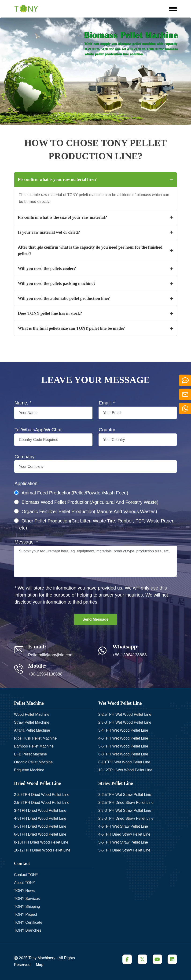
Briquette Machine (29, 770)
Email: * (107, 403)
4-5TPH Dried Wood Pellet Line (40, 818)
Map (40, 964)
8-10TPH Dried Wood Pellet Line (41, 842)
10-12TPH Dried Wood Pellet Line (42, 850)
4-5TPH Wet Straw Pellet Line (123, 826)
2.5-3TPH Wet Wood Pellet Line (125, 722)
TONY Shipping (27, 906)
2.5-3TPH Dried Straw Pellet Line (126, 818)
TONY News (24, 890)
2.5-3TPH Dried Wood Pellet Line (42, 802)
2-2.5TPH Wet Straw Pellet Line (125, 794)
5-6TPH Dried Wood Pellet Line (40, 826)
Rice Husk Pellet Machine (35, 738)
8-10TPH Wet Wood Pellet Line (124, 762)
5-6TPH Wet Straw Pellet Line (123, 842)
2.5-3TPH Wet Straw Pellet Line (125, 810)
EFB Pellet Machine (31, 754)
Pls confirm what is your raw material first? (95, 179)
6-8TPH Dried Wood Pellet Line (40, 834)
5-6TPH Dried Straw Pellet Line (124, 850)
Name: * (23, 403)
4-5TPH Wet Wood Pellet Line (123, 738)
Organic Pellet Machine (33, 762)
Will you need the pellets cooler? (95, 268)
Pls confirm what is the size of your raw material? (95, 217)
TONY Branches (28, 930)
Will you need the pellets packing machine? (95, 283)
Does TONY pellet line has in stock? (95, 313)
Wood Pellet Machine (32, 714)
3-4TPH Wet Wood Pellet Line (123, 730)
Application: (27, 483)
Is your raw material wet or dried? (95, 232)
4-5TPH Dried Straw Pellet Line (124, 834)
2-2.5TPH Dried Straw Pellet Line (126, 802)
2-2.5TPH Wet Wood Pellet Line (125, 714)
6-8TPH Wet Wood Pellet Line (123, 754)
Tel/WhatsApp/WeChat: (39, 430)
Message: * (26, 542)
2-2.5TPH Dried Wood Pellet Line (42, 794)
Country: (108, 430)
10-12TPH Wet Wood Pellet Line (125, 770)
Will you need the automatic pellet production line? (95, 298)
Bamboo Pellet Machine (34, 746)
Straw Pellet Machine (32, 722)
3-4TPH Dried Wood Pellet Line (40, 810)
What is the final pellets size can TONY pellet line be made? (95, 328)
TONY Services (27, 898)
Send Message (95, 619)
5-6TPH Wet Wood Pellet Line (123, 746)
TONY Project (26, 914)
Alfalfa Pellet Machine (32, 730)
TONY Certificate (28, 922)
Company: (25, 457)
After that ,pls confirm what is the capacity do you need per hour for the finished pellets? (95, 250)
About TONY (25, 882)
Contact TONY (26, 874)
